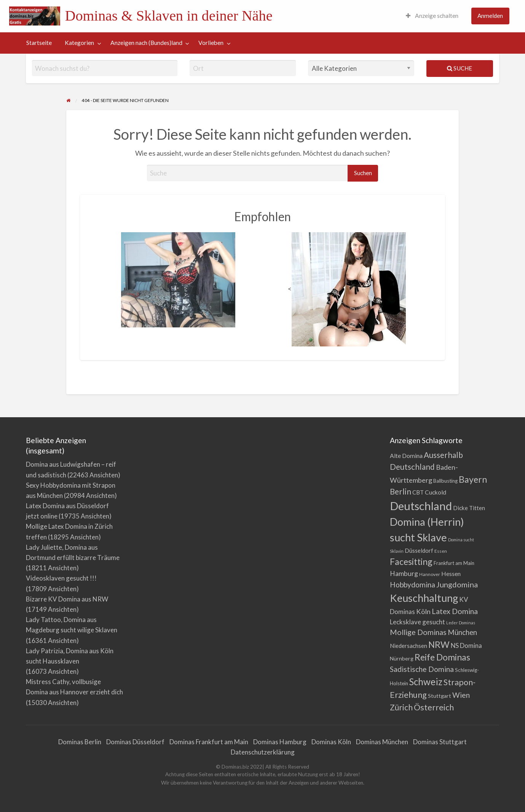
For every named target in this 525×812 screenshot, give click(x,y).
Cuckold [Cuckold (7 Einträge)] (436, 492)
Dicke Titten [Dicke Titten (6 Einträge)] (469, 508)
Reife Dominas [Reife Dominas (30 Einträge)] (442, 657)
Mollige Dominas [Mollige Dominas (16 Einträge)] (418, 632)
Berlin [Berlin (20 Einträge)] (401, 491)
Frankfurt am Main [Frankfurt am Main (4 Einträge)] (454, 563)
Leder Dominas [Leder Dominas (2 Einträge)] (461, 623)
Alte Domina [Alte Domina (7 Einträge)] (406, 456)
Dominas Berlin (80, 742)
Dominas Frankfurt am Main (209, 742)
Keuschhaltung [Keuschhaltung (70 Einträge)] (424, 598)
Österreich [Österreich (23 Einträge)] (434, 707)
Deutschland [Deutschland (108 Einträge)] (421, 506)
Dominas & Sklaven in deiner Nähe (169, 16)
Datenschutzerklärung (263, 752)
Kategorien (79, 43)
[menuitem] (432, 16)
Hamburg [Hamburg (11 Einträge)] (404, 573)
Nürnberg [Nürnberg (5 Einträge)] (402, 658)
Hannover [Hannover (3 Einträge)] (430, 574)
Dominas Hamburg (280, 742)
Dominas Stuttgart (440, 742)
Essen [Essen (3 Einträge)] (441, 551)
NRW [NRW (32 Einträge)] (439, 644)
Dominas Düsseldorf (135, 742)
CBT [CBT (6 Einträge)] (418, 492)
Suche (460, 68)
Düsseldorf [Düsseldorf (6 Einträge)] (419, 550)
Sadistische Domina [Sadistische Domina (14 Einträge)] (422, 669)
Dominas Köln (331, 742)
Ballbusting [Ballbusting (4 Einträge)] (445, 481)
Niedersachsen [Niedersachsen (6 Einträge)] (409, 646)
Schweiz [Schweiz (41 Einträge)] (426, 682)
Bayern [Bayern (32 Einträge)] (473, 479)
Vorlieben (211, 43)
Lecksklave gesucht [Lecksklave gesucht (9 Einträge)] (417, 622)
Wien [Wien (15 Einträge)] (461, 695)
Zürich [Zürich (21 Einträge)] (401, 707)
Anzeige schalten (432, 16)
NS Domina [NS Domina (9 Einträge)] (466, 645)
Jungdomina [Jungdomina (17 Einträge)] (457, 584)
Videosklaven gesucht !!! (61, 578)
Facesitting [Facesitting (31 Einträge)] (411, 562)
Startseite (39, 43)
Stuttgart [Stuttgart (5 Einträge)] (440, 696)
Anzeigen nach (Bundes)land (146, 43)
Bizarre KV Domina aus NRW (67, 599)
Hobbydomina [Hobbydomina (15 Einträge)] (412, 585)
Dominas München (382, 742)
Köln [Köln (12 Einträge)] (423, 611)
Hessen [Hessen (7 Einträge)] (451, 574)
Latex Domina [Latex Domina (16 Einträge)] (455, 611)
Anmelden (490, 16)
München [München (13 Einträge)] (462, 632)
